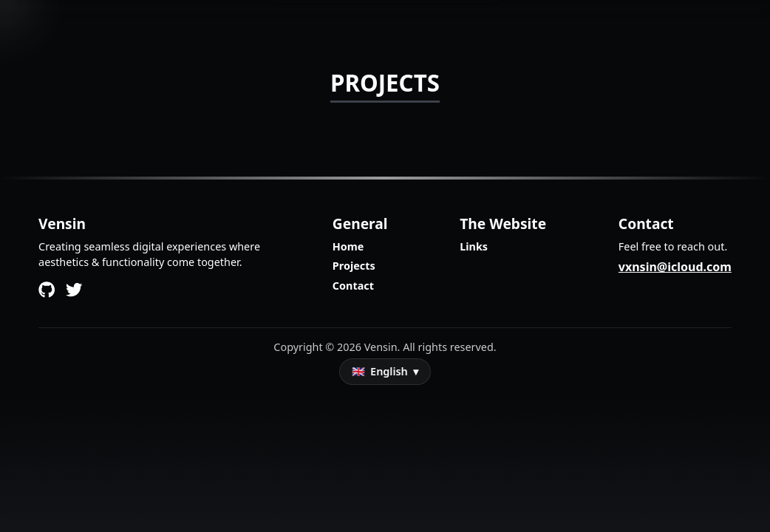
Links (474, 246)
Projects (354, 266)
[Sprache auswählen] (385, 372)
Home (348, 246)
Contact (353, 286)
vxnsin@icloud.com (675, 267)
